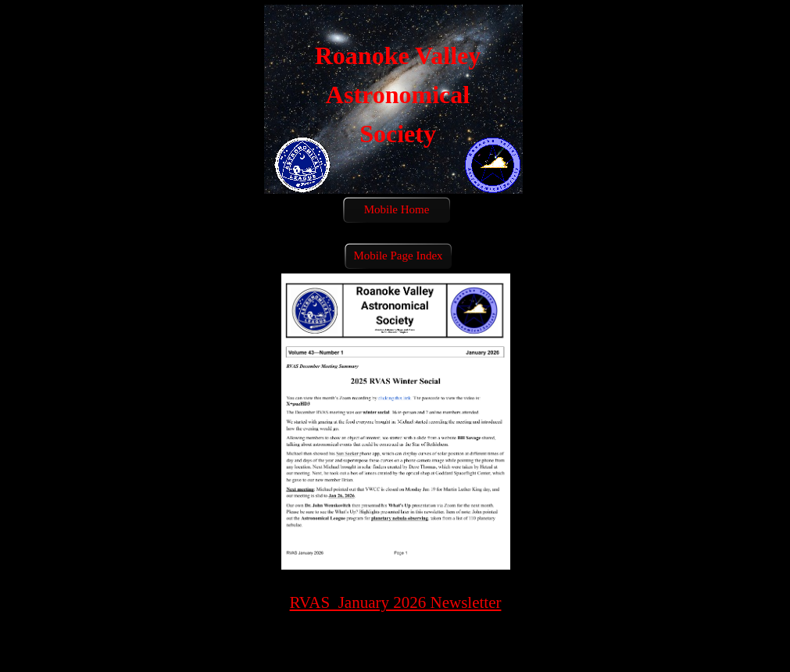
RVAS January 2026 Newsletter (396, 602)
